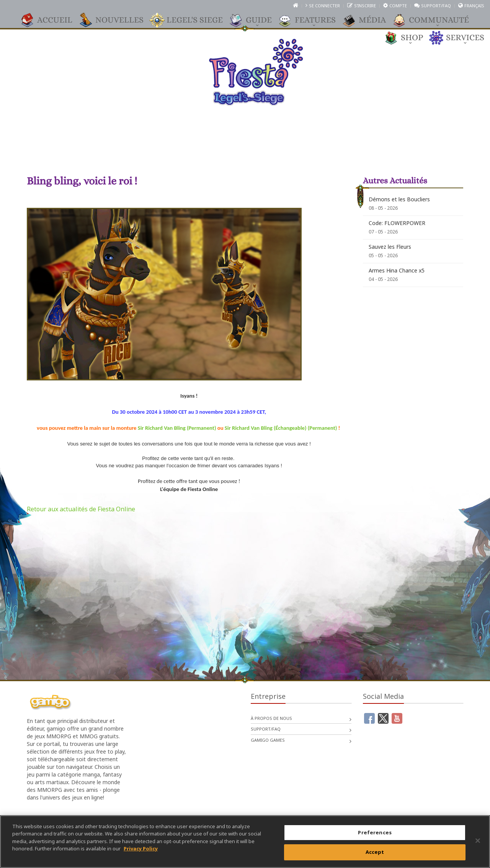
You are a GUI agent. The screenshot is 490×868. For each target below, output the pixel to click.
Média (368, 20)
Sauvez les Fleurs (390, 247)
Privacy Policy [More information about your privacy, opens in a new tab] (141, 848)
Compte (398, 6)
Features (311, 20)
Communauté (435, 20)
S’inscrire (365, 6)
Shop (408, 38)
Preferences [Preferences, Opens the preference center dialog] (375, 832)
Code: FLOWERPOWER (397, 223)
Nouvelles (116, 20)
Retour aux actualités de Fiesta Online (81, 509)
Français (474, 6)
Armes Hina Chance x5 (397, 270)
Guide (255, 20)
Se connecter (324, 6)
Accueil (51, 20)
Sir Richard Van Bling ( (250, 428)
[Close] (478, 840)
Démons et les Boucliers (399, 199)
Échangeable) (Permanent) (306, 428)
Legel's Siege (191, 20)
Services (461, 38)
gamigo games (268, 740)
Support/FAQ (436, 6)
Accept (375, 852)
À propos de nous (271, 718)
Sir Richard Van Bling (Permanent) (177, 428)
